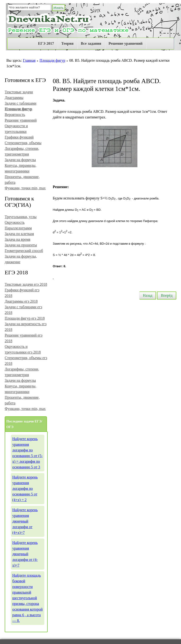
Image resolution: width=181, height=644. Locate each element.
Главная (29, 60)
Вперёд (167, 295)
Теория (67, 43)
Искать (59, 8)
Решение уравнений (126, 43)
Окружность (15, 222)
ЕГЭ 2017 (46, 43)
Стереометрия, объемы (23, 143)
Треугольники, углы (21, 217)
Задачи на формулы (20, 160)
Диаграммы (14, 98)
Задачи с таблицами (21, 103)
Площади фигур (52, 60)
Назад (148, 295)
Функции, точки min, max (25, 188)
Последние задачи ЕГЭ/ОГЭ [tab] (24, 424)
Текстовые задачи (19, 92)
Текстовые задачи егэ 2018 (26, 284)
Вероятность (15, 115)
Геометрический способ (24, 251)
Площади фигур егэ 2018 (25, 318)
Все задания (91, 43)
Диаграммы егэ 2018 (21, 301)
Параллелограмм (18, 228)
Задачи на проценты (21, 245)
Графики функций (19, 137)
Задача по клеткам (19, 234)
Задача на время (18, 239)
